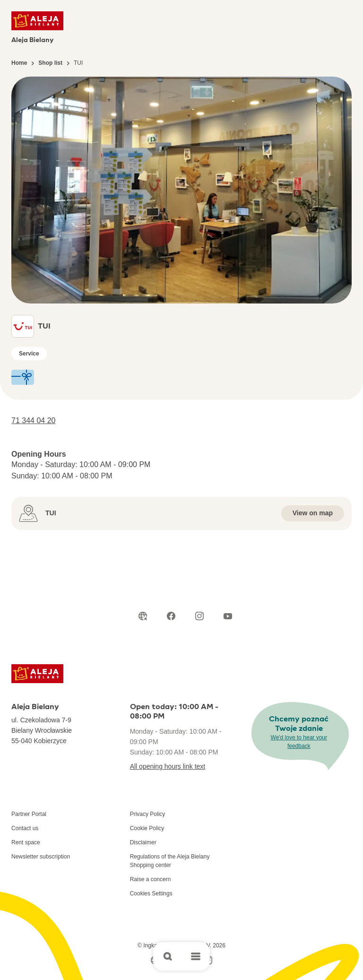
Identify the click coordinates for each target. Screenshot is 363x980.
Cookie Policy (147, 828)
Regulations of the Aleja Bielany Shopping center (170, 861)
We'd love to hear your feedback (299, 742)
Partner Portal (29, 814)
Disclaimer (143, 842)
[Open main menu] (196, 956)
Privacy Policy (148, 814)
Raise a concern (151, 879)
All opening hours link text (168, 766)
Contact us (25, 828)
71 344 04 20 (33, 421)
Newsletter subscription (41, 857)
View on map (313, 513)
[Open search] (167, 956)
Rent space (26, 842)
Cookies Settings (151, 893)
